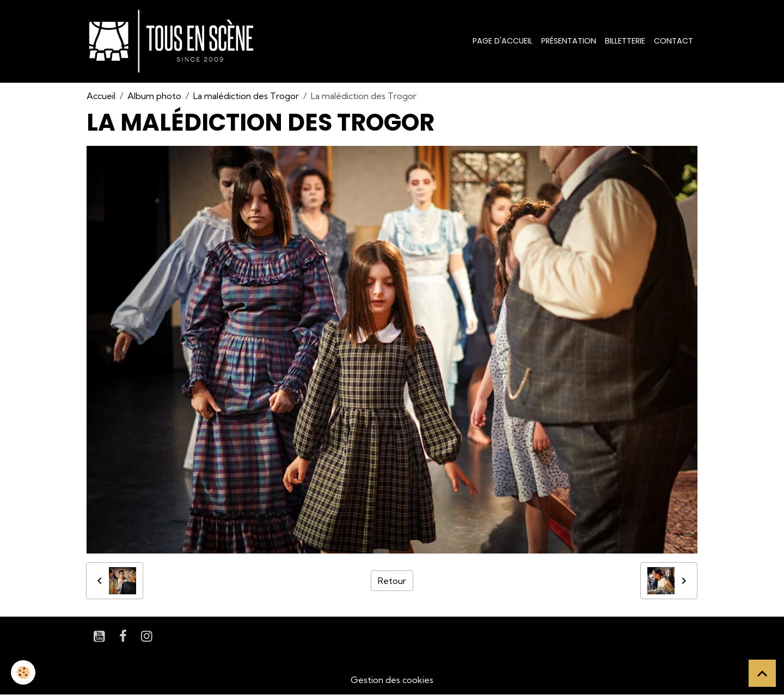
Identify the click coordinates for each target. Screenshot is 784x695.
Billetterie (625, 41)
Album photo (154, 96)
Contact (673, 41)
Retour (392, 581)
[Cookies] (23, 672)
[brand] (173, 41)
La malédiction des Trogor (246, 96)
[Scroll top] (762, 673)
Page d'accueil (503, 41)
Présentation (569, 41)
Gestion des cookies (392, 680)
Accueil (101, 96)
